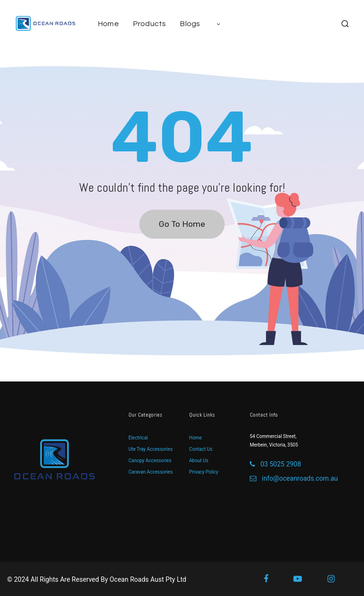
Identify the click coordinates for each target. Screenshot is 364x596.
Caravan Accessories (150, 472)
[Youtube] (304, 579)
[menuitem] (112, 24)
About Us (199, 461)
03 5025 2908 (275, 464)
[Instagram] (337, 579)
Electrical (138, 438)
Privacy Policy (204, 472)
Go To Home (182, 224)
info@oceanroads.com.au (294, 478)
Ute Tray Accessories (150, 449)
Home (196, 438)
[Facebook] (272, 579)
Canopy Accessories (150, 461)
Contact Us (201, 449)
